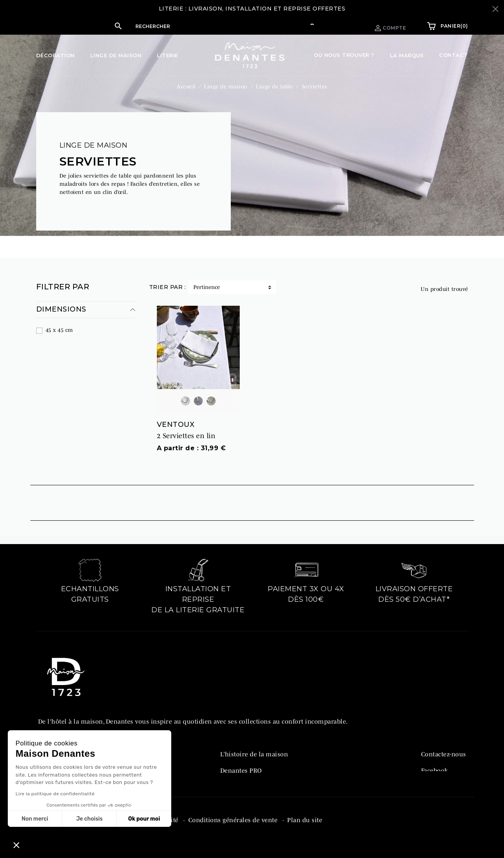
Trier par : (168, 282)
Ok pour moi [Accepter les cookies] (144, 819)
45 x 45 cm (59, 325)
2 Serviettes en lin (186, 431)
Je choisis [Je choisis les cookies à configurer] (90, 819)
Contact (454, 55)
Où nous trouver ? (344, 55)
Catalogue (235, 782)
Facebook (435, 765)
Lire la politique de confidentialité (55, 794)
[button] (198, 26)
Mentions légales (64, 828)
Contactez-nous (444, 749)
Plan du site (305, 828)
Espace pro (334, 26)
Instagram (436, 782)
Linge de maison (94, 141)
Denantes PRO (241, 765)
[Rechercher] (206, 26)
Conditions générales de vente (234, 828)
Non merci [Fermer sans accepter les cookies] (35, 819)
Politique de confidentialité (139, 828)
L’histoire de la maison (254, 749)
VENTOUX (176, 419)
